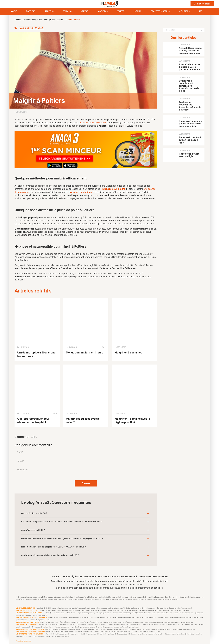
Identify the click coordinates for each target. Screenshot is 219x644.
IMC (200, 11)
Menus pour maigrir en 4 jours (85, 352)
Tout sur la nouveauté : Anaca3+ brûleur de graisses (190, 106)
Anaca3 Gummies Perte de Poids (30, 612)
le (79, 192)
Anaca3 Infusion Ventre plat (28, 610)
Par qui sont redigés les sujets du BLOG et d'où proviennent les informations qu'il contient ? (62, 521)
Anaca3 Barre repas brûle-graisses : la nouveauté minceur (190, 51)
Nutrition (184, 11)
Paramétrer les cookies (24, 641)
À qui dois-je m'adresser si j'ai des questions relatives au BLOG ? (50, 555)
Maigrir (49, 11)
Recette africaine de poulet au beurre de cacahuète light (190, 124)
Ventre (84, 11)
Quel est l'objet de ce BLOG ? (34, 513)
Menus (138, 11)
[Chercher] (202, 30)
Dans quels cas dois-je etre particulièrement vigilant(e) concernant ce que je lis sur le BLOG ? (63, 538)
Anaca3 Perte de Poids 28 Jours (30, 634)
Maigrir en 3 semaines (128, 352)
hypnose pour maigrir (114, 189)
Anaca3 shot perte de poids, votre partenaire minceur (190, 67)
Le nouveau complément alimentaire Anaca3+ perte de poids (189, 86)
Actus (14, 11)
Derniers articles (184, 38)
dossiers (31, 11)
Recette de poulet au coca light (189, 155)
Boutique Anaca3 (202, 4)
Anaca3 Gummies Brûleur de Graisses (32, 617)
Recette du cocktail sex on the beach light (190, 140)
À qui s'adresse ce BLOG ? (33, 530)
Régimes (67, 11)
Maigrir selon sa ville (31, 28)
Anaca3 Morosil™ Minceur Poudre (30, 631)
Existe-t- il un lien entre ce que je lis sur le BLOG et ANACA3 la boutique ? (53, 547)
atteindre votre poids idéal (93, 123)
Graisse (120, 11)
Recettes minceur (160, 11)
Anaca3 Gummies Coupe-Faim (28, 622)
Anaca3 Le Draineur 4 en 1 (26, 608)
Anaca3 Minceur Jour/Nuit (27, 624)
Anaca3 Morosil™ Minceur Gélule (30, 629)
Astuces (102, 11)
